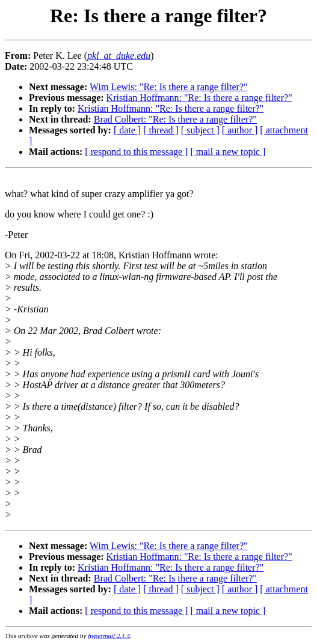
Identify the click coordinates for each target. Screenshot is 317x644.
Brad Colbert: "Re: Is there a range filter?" (175, 119)
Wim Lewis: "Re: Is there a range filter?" (169, 87)
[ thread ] (161, 130)
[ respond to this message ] (136, 152)
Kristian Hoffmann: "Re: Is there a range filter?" (199, 98)
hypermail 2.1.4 (109, 636)
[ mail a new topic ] (228, 152)
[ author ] (240, 130)
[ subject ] (200, 130)
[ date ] (127, 130)
